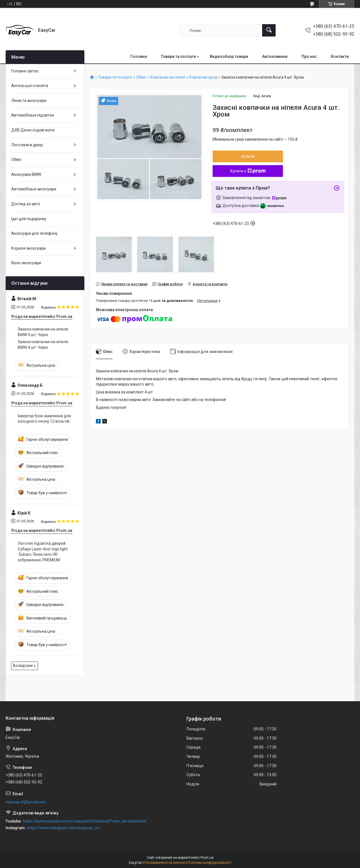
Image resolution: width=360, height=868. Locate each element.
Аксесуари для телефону (34, 233)
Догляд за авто (26, 204)
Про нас (309, 56)
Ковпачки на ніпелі (168, 77)
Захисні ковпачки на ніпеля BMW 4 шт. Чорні (43, 332)
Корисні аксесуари (28, 248)
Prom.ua (207, 858)
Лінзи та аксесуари (29, 101)
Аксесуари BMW (26, 174)
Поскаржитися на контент (165, 863)
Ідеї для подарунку (29, 219)
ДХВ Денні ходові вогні (33, 130)
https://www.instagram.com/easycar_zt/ (64, 828)
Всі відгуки (23, 666)
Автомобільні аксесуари (34, 189)
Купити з (248, 171)
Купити (248, 156)
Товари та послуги (178, 56)
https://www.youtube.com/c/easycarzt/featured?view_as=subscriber (85, 821)
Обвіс (141, 77)
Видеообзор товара (229, 56)
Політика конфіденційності (210, 863)
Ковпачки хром (203, 77)
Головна (139, 56)
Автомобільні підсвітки (33, 115)
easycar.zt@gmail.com (26, 802)
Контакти (340, 56)
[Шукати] (269, 30)
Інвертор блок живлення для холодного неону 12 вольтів (44, 419)
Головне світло (25, 71)
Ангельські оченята (30, 86)
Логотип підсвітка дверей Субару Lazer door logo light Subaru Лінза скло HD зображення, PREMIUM (43, 552)
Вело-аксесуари (26, 263)
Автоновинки (275, 56)
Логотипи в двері (27, 145)
